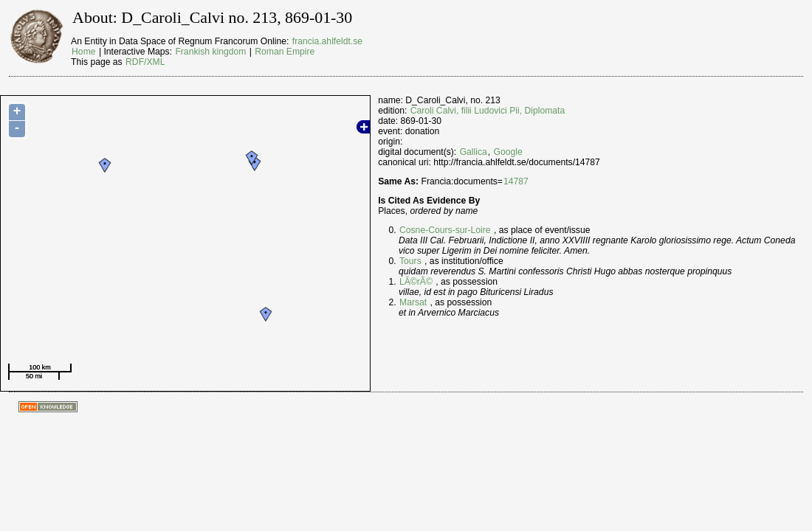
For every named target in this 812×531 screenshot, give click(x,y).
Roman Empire (285, 52)
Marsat (413, 302)
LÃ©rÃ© (416, 282)
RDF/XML (145, 62)
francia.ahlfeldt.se (327, 41)
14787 (516, 181)
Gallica (474, 152)
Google (508, 152)
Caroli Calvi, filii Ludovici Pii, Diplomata (488, 111)
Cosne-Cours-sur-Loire (445, 230)
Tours (410, 261)
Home (83, 52)
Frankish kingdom (210, 52)
